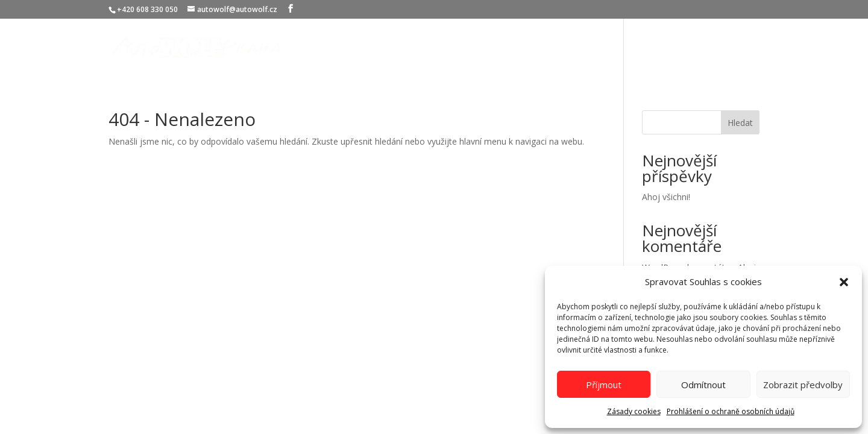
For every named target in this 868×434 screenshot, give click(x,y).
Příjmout (604, 385)
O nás (607, 48)
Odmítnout (703, 385)
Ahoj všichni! (666, 197)
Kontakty (715, 48)
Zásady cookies (634, 411)
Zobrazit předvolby (803, 385)
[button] (844, 282)
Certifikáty (657, 48)
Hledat (740, 123)
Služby (554, 48)
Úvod (514, 48)
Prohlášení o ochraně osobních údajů (731, 411)
